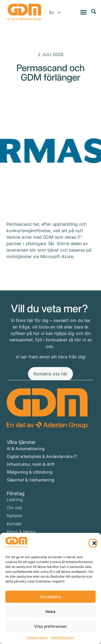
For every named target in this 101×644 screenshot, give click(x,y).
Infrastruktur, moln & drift (31, 464)
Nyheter (15, 516)
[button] (93, 543)
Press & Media (21, 532)
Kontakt (14, 524)
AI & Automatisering (26, 449)
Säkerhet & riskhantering (30, 480)
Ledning (15, 499)
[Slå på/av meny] (83, 12)
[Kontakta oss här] (50, 374)
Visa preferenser (51, 626)
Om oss (14, 508)
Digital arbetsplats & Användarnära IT (42, 456)
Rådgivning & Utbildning (30, 472)
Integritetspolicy (63, 637)
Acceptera (50, 597)
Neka (50, 612)
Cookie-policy (37, 637)
